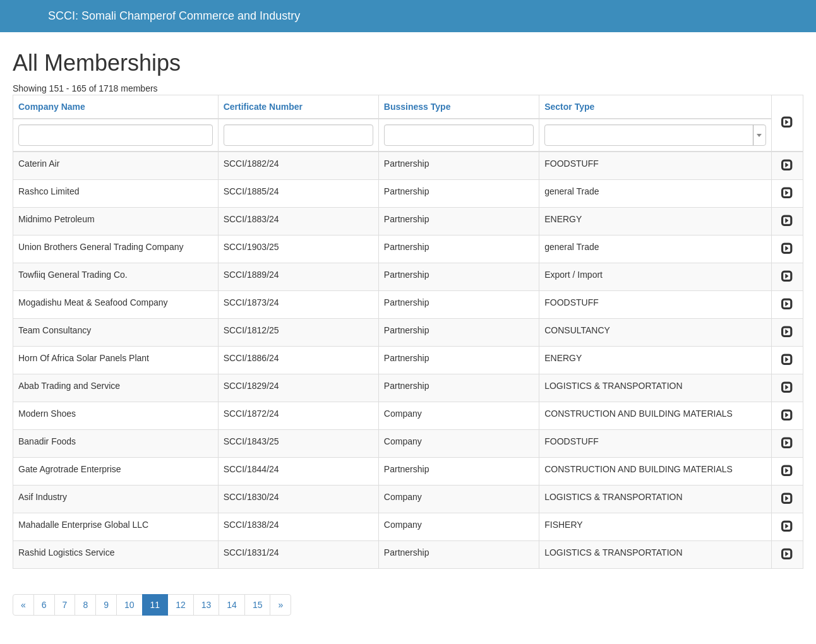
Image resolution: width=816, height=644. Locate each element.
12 (181, 605)
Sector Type (569, 107)
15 (258, 605)
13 (207, 605)
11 (155, 605)
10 (129, 605)
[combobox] (655, 135)
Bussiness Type (417, 107)
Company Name (52, 107)
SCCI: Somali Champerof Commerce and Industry (174, 16)
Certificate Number (263, 107)
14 (232, 605)
